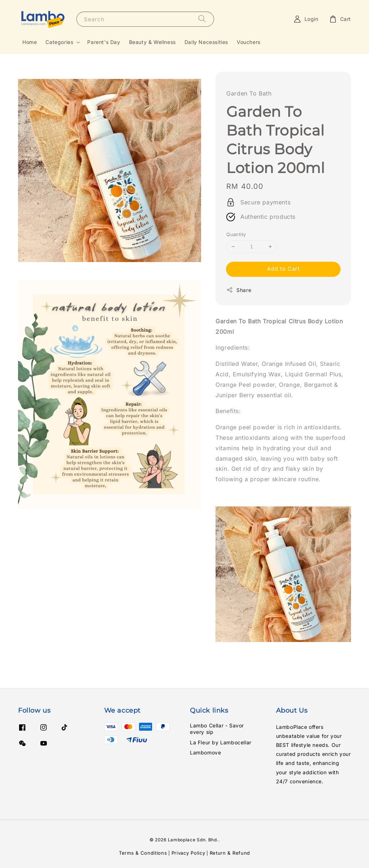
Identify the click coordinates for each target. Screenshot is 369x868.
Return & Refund (230, 853)
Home (30, 42)
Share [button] (239, 290)
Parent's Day (104, 42)
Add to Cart (283, 269)
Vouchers (249, 42)
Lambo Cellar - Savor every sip (217, 729)
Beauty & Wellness (152, 42)
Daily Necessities (206, 42)
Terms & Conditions (143, 853)
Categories (59, 42)
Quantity (236, 234)
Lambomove (205, 752)
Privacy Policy (188, 853)
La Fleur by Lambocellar (221, 742)
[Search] (202, 19)
